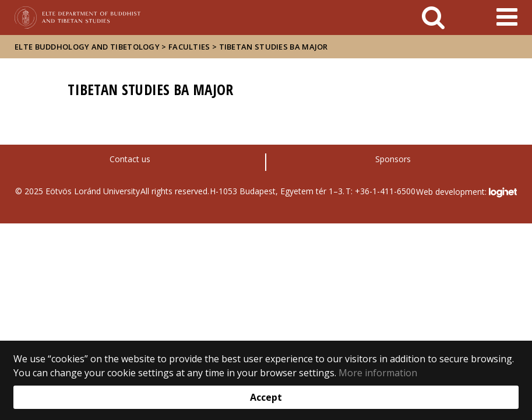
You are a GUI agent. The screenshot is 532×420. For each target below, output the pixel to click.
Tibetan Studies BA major (274, 47)
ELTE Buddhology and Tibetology (87, 47)
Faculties (189, 47)
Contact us (130, 159)
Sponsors (393, 159)
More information (378, 373)
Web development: (466, 192)
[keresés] (433, 17)
